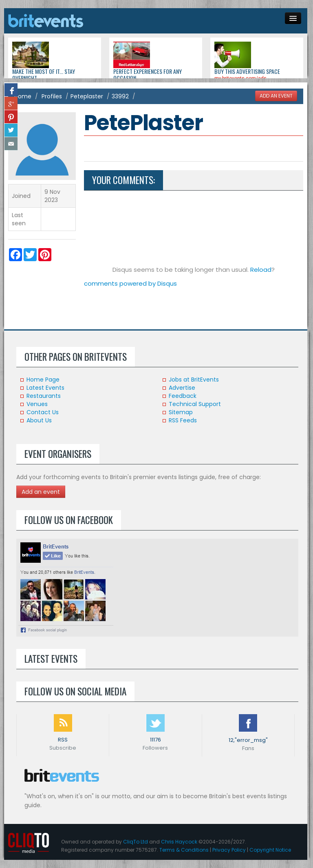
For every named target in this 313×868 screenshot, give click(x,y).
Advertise (182, 388)
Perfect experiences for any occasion (148, 74)
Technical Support (195, 404)
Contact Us (43, 412)
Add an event (41, 492)
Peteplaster (87, 96)
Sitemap (181, 412)
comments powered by (130, 283)
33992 (120, 96)
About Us (39, 420)
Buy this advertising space (247, 71)
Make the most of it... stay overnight (44, 74)
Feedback (183, 396)
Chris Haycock (179, 842)
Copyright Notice (270, 850)
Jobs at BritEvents (194, 380)
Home (23, 96)
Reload (261, 270)
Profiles (52, 96)
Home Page (43, 380)
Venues (37, 404)
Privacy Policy (229, 850)
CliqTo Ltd (136, 842)
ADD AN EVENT (276, 96)
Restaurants (44, 396)
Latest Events (45, 388)
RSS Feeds (183, 420)
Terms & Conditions (184, 850)
